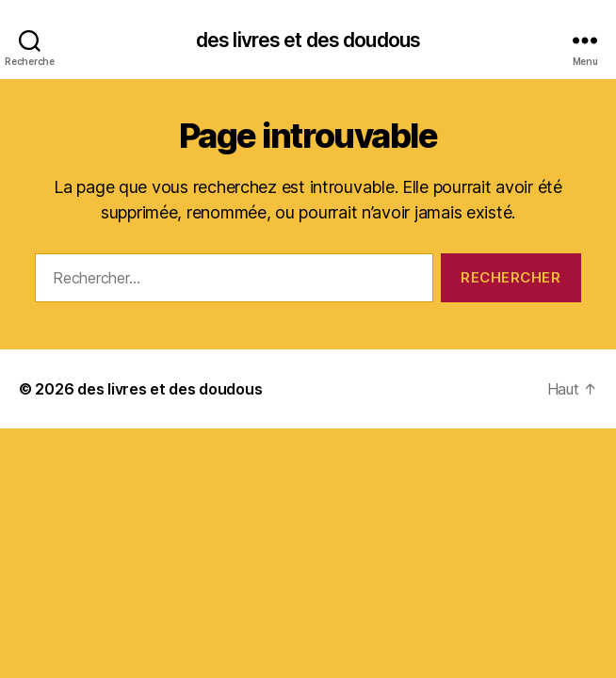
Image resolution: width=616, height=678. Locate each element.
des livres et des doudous (308, 40)
